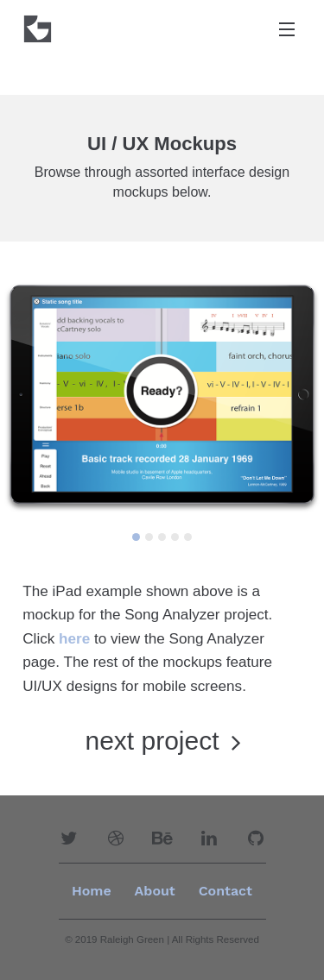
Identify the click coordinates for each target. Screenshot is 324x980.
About (155, 891)
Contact (226, 891)
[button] (69, 839)
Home (92, 891)
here (74, 639)
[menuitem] (155, 891)
